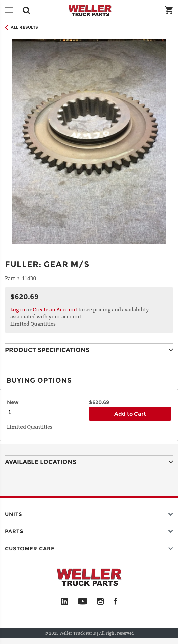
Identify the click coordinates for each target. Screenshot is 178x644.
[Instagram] (101, 602)
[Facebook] (115, 602)
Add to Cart (130, 414)
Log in (18, 309)
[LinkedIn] (64, 602)
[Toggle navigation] (9, 10)
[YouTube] (82, 602)
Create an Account (55, 309)
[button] (89, 513)
